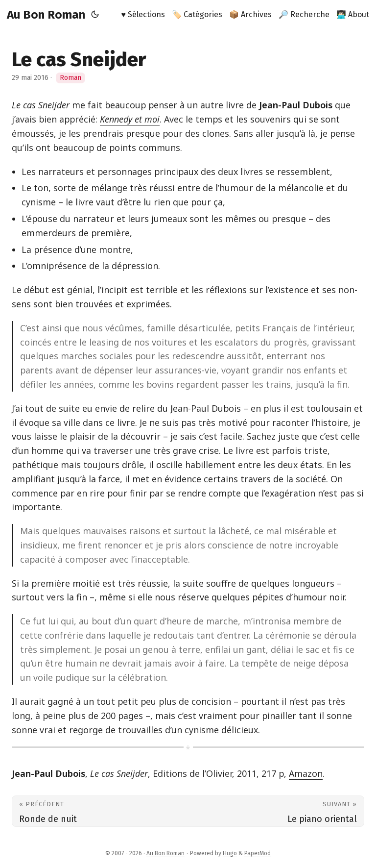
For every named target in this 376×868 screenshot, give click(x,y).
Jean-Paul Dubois (296, 105)
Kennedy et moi (130, 119)
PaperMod (258, 853)
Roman (70, 78)
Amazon (306, 773)
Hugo (230, 853)
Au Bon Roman (46, 15)
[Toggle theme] (95, 15)
